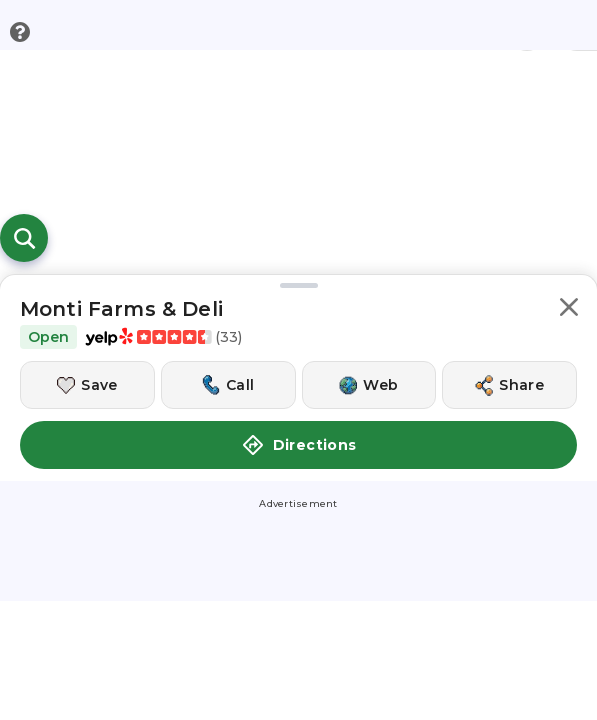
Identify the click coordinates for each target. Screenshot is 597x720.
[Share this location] (509, 385)
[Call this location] (228, 385)
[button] (569, 310)
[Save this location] (87, 385)
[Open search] (24, 238)
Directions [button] (299, 445)
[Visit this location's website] (369, 385)
